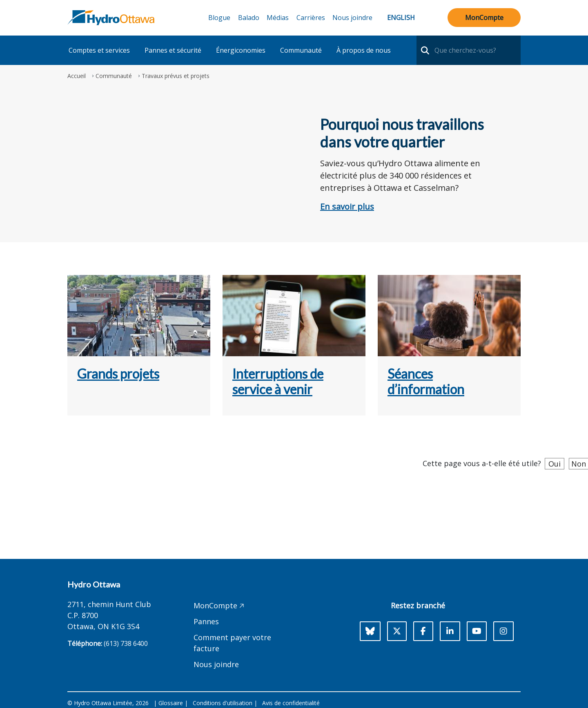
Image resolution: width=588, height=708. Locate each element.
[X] (397, 631)
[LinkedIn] (450, 631)
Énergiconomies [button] (241, 50)
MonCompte (484, 18)
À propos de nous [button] (364, 50)
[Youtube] (477, 631)
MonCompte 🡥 (219, 605)
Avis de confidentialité (291, 703)
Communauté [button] (301, 50)
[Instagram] (503, 631)
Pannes (206, 621)
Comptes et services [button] (99, 50)
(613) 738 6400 (126, 643)
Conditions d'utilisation (223, 703)
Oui (555, 464)
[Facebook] (423, 631)
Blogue (219, 18)
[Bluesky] (370, 631)
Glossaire (171, 703)
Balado (249, 18)
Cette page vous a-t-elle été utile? (482, 463)
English (401, 18)
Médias (278, 18)
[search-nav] (424, 50)
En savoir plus (347, 207)
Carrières (311, 18)
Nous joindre (352, 18)
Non (579, 464)
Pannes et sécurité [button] (173, 50)
